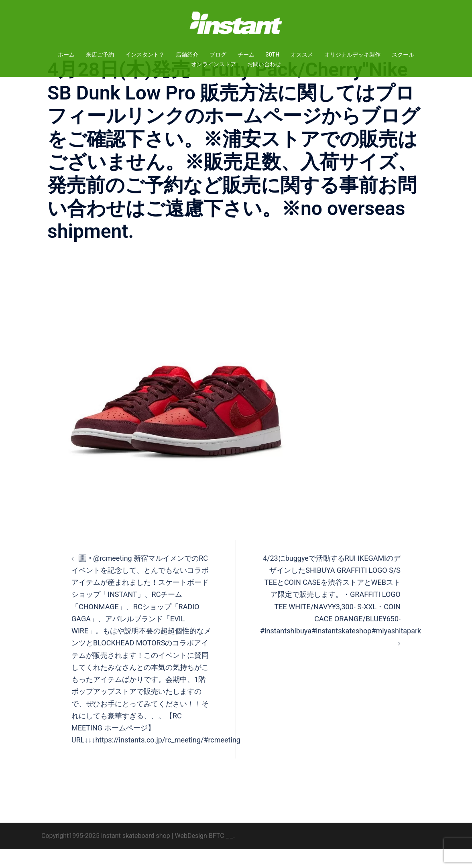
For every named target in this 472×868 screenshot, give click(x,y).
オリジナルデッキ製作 (352, 55)
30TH (273, 55)
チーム (246, 55)
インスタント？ (145, 55)
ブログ (218, 55)
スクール (403, 55)
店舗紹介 (187, 55)
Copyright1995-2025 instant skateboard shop (106, 855)
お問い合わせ (264, 64)
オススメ (302, 55)
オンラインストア (214, 64)
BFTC (217, 855)
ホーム (66, 55)
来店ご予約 (100, 55)
